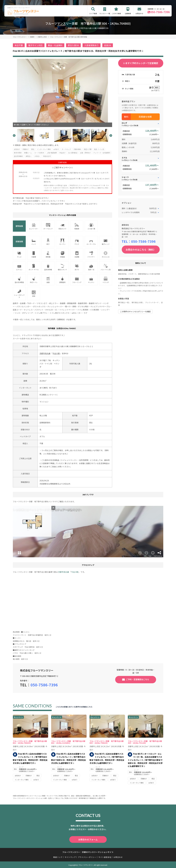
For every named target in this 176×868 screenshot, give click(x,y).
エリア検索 (93, 13)
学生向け (62, 153)
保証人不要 (88, 149)
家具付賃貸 (18, 153)
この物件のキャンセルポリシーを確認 (135, 311)
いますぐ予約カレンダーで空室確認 (141, 63)
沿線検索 (128, 13)
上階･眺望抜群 (52, 153)
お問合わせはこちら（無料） (141, 250)
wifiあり (56, 149)
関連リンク (58, 857)
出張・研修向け (85, 153)
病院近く (29, 156)
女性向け (17, 149)
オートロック (66, 149)
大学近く (38, 156)
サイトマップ (70, 857)
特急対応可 (47, 156)
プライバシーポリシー (87, 857)
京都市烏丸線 (45, 353)
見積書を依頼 (145, 117)
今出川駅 (56, 353)
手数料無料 (77, 149)
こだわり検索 (116, 13)
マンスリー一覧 (105, 13)
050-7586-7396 (160, 12)
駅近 (33, 149)
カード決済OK (39, 153)
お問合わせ (139, 13)
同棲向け (26, 149)
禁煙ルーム (28, 153)
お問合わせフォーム (88, 839)
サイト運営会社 (105, 857)
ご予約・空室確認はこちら (137, 679)
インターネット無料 (44, 149)
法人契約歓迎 (73, 153)
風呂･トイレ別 (99, 149)
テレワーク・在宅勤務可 (102, 153)
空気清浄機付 (19, 156)
